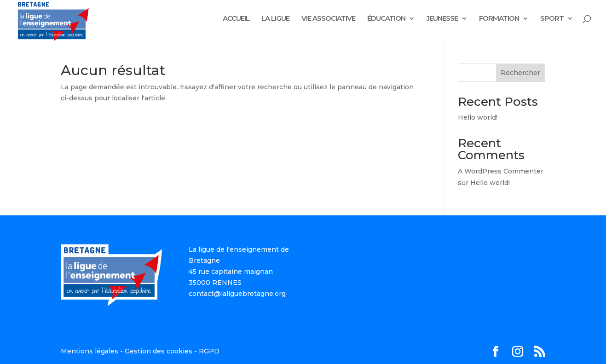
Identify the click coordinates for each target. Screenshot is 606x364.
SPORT (552, 19)
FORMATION (499, 19)
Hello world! (478, 117)
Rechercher (520, 73)
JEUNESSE (442, 19)
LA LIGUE (275, 19)
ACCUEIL (236, 19)
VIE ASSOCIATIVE (328, 19)
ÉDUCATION (386, 19)
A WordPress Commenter (501, 171)
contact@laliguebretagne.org (237, 294)
